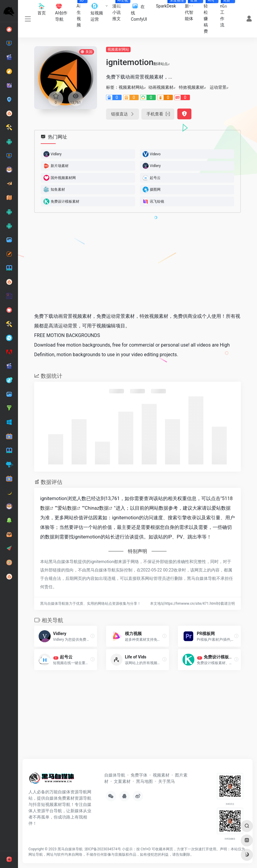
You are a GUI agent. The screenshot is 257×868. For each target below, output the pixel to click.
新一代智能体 (192, 10)
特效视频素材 (191, 87)
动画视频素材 (161, 87)
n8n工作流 (226, 14)
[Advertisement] (130, 262)
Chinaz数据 (97, 508)
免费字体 (139, 775)
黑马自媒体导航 (70, 849)
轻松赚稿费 (210, 17)
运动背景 (218, 87)
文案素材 (122, 781)
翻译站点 (162, 64)
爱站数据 (67, 508)
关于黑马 (167, 781)
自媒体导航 (115, 775)
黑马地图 (144, 781)
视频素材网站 (118, 49)
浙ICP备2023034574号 (103, 849)
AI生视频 (81, 14)
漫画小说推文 (120, 10)
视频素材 (161, 775)
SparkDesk (168, 4)
